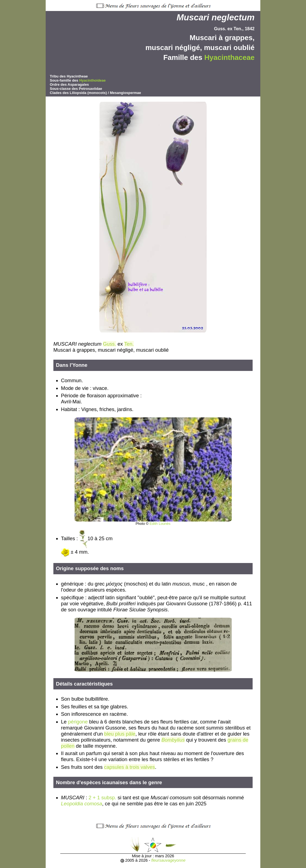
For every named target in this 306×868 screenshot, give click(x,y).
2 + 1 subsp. (103, 798)
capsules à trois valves (129, 767)
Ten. (129, 344)
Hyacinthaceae (229, 57)
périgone (78, 722)
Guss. (110, 344)
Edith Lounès (160, 524)
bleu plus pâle (120, 734)
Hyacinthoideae (92, 80)
